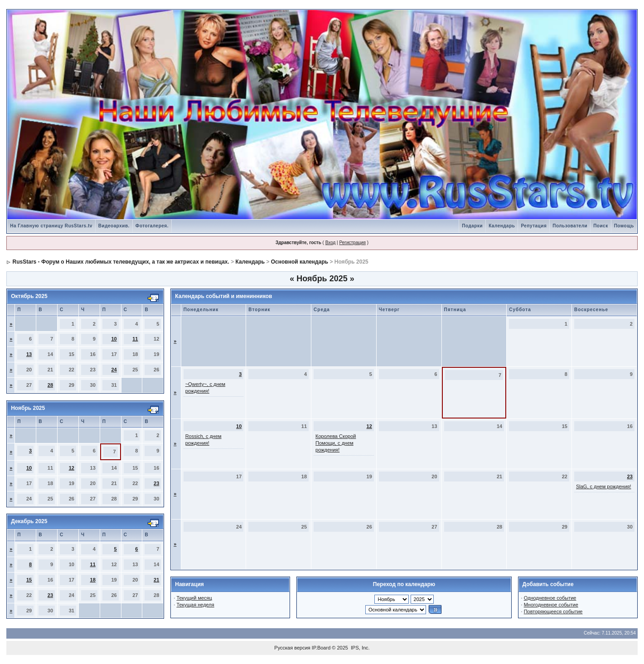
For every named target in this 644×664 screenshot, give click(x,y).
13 (29, 354)
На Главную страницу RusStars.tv (51, 226)
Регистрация (352, 243)
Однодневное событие (550, 598)
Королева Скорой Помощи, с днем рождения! (336, 443)
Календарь (502, 226)
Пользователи (570, 226)
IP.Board (321, 648)
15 (29, 580)
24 (114, 370)
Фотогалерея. (152, 226)
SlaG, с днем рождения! (604, 486)
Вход (331, 243)
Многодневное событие (551, 605)
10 (114, 339)
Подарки (472, 226)
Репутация (534, 226)
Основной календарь (300, 262)
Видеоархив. (114, 226)
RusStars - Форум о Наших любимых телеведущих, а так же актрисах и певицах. (121, 262)
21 (156, 580)
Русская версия (292, 648)
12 (72, 468)
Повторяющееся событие (553, 611)
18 (93, 580)
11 (135, 339)
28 (50, 385)
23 (156, 483)
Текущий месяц (194, 598)
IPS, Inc (360, 648)
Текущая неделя (195, 605)
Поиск (601, 226)
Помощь (624, 226)
